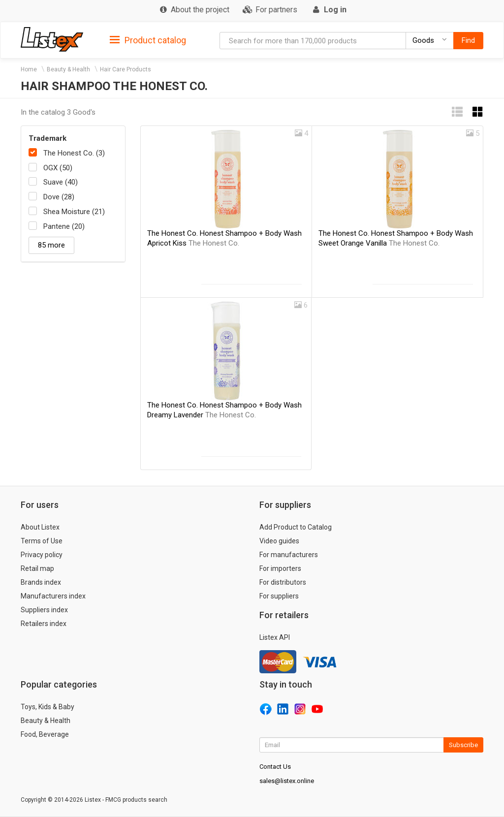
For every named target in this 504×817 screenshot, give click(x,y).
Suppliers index (44, 610)
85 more (51, 245)
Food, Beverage (45, 734)
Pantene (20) (64, 226)
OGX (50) (58, 168)
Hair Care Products (126, 69)
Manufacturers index (53, 596)
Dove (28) (59, 197)
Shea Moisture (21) (74, 212)
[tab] (148, 40)
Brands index (41, 582)
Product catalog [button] (148, 40)
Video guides (279, 541)
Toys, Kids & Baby (47, 707)
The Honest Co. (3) (74, 153)
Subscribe (463, 745)
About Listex (40, 527)
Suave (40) (61, 182)
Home (29, 69)
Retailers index (44, 624)
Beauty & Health (68, 69)
